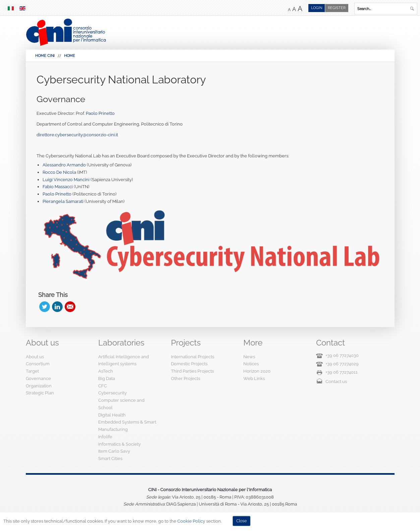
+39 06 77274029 (342, 364)
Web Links (254, 378)
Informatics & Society (119, 444)
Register (337, 8)
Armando (76, 165)
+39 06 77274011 (342, 372)
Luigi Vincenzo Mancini (67, 180)
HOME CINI (45, 56)
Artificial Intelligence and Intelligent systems (124, 360)
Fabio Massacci (58, 187)
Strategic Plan (40, 393)
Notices (251, 364)
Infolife (105, 437)
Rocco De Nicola (59, 172)
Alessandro (54, 165)
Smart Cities (110, 459)
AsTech (106, 371)
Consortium (38, 364)
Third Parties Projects (192, 371)
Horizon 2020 (257, 371)
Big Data (107, 378)
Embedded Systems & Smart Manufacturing (127, 426)
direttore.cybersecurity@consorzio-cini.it (77, 135)
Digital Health (112, 415)
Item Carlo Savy (114, 451)
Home (70, 56)
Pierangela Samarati (63, 201)
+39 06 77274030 (342, 355)
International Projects (193, 357)
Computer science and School (121, 404)
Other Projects (186, 378)
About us (35, 357)
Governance (61, 99)
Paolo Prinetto (100, 113)
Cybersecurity (112, 393)
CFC (103, 386)
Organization (39, 386)
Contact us (336, 382)
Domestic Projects (189, 364)
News (249, 357)
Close (242, 521)
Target (32, 371)
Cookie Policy (191, 521)
